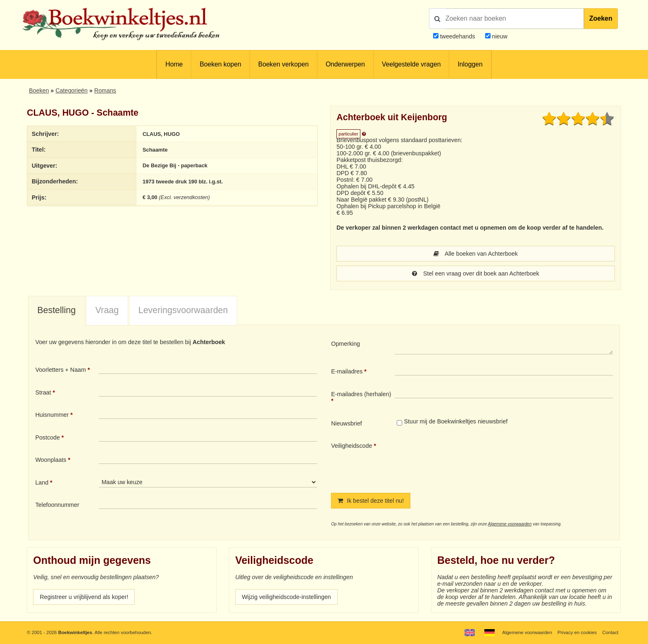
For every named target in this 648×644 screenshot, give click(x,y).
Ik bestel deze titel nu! (371, 501)
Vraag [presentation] (107, 310)
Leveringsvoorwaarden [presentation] (183, 310)
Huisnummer (52, 415)
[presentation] (464, 461)
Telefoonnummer (57, 505)
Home (174, 64)
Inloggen (470, 64)
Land (42, 482)
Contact (610, 632)
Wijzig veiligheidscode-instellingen (286, 597)
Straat (43, 392)
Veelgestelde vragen (411, 64)
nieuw (499, 36)
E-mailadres (347, 371)
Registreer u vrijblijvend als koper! (84, 597)
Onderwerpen (345, 64)
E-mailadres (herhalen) (361, 394)
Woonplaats (51, 460)
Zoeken (601, 18)
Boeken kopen (220, 64)
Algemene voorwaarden (510, 524)
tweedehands (458, 36)
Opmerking (345, 344)
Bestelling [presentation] (56, 310)
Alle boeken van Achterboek (476, 254)
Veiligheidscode (351, 446)
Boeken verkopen (283, 64)
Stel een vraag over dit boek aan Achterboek (475, 273)
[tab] (57, 311)
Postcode (47, 437)
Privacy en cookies (577, 632)
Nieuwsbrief (347, 423)
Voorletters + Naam (61, 370)
